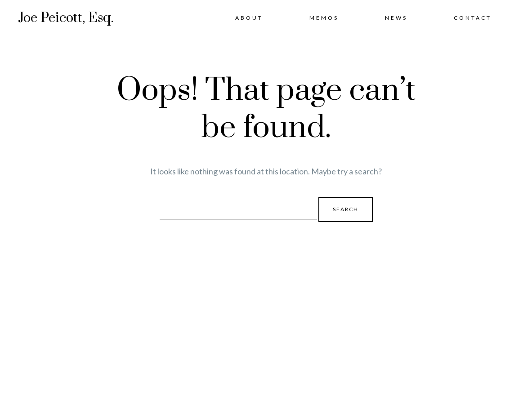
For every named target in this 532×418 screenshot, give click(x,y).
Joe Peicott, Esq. (66, 18)
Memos (324, 18)
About (249, 18)
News (396, 18)
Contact (473, 18)
